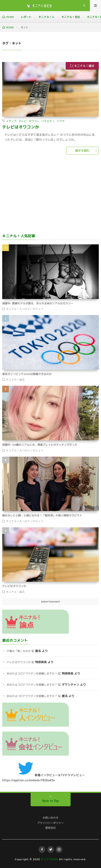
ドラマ (61, 121)
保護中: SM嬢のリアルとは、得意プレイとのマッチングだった (40, 445)
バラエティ (48, 121)
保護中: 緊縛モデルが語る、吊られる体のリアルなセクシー (38, 303)
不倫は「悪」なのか (19, 651)
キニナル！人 (46, 17)
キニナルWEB (50, 859)
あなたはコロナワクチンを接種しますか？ (32, 673)
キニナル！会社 (71, 17)
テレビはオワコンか (21, 127)
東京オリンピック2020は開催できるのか (27, 374)
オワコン (34, 121)
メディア (11, 121)
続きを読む (82, 151)
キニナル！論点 (84, 66)
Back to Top (51, 801)
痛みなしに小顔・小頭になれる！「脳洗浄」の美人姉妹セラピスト (42, 515)
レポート (26, 17)
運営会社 (50, 828)
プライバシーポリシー (50, 823)
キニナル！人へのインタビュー (25, 309)
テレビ (23, 121)
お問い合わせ (50, 818)
